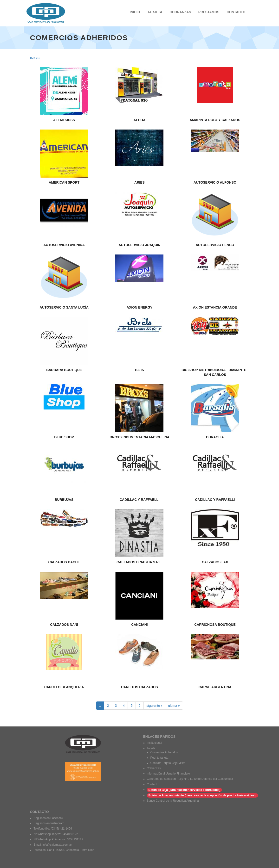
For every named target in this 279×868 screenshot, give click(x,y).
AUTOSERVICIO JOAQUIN (140, 245)
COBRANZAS (180, 12)
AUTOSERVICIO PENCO (215, 245)
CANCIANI (139, 625)
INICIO (135, 12)
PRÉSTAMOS (209, 12)
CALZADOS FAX (215, 562)
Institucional (154, 743)
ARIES (139, 182)
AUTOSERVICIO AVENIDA (64, 245)
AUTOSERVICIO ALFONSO (215, 182)
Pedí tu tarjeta (159, 758)
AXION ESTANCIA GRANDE (215, 307)
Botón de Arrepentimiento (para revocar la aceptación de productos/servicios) (202, 795)
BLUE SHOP (64, 437)
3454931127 (75, 839)
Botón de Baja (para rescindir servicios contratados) (185, 790)
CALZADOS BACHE (64, 562)
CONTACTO (236, 12)
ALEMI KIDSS (64, 120)
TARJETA (155, 12)
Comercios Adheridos (164, 752)
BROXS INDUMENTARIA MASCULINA (139, 437)
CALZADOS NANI (64, 625)
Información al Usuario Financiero (168, 774)
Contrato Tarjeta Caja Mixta (168, 763)
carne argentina (215, 687)
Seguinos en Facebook (49, 818)
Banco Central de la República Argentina (173, 801)
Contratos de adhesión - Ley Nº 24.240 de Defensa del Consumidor (190, 779)
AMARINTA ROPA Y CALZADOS (215, 120)
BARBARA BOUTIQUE (64, 370)
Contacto (153, 784)
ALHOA (140, 120)
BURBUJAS (64, 500)
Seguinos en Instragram (49, 823)
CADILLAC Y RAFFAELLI (139, 500)
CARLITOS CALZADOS (139, 687)
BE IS (139, 370)
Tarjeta (151, 748)
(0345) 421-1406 (61, 829)
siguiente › (154, 706)
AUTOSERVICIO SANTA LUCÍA (64, 307)
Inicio (35, 58)
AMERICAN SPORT (64, 182)
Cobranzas (154, 768)
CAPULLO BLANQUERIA (64, 687)
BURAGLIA (215, 437)
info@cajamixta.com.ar (57, 845)
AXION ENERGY (139, 307)
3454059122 (70, 834)
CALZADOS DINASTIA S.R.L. (139, 562)
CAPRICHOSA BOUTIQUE (215, 625)
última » (174, 706)
